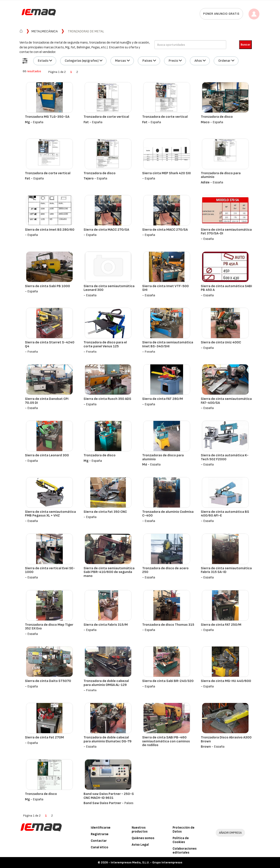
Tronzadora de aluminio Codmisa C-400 (168, 514)
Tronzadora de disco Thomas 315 (168, 625)
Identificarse (101, 828)
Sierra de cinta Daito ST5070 (48, 681)
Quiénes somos (143, 838)
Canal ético (100, 847)
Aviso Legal (140, 845)
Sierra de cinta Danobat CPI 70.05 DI (47, 401)
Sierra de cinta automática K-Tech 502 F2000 (225, 457)
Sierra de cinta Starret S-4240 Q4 (50, 344)
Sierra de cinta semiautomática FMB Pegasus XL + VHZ (50, 514)
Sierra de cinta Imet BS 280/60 (50, 230)
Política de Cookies (181, 840)
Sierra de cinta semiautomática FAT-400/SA (226, 401)
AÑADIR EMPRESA (230, 833)
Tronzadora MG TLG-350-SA (47, 117)
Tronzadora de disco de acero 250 (165, 570)
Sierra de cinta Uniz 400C (221, 342)
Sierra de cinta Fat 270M (44, 737)
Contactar (99, 841)
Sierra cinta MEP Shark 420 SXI (166, 173)
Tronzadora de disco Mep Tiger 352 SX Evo (49, 627)
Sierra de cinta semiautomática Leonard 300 (109, 288)
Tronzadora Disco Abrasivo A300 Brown (226, 739)
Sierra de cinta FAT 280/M (163, 399)
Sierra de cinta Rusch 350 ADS (107, 399)
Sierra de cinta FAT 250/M (221, 625)
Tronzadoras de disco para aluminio (163, 457)
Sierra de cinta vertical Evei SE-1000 (50, 570)
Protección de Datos (184, 830)
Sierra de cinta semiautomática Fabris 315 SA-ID (226, 570)
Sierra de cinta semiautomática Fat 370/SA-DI (226, 232)
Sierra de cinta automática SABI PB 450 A (226, 288)
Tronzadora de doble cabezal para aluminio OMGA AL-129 (106, 683)
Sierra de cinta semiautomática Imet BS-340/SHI (168, 344)
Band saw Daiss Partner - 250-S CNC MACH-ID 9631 (109, 796)
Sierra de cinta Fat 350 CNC (105, 512)
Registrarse (100, 834)
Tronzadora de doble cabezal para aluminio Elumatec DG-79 (108, 739)
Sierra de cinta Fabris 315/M (106, 625)
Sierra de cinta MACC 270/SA (106, 230)
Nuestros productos (140, 830)
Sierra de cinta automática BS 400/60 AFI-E (225, 514)
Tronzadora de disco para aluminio (221, 175)
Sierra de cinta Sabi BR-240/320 (168, 681)
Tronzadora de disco (217, 117)
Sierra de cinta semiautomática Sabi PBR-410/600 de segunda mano (109, 572)
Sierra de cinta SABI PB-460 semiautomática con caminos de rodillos (166, 741)
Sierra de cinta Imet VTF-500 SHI (165, 288)
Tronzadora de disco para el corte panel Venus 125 (105, 344)
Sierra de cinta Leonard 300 (47, 455)
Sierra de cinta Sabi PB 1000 (47, 286)
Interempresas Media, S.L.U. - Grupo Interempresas (146, 862)
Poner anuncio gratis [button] (221, 14)
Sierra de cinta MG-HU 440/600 (226, 681)
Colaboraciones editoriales (185, 851)
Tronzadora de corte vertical (106, 117)
